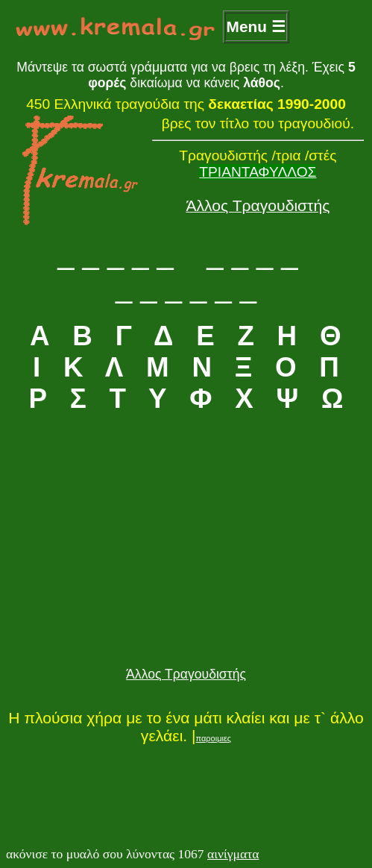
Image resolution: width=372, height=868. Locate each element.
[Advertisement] (186, 559)
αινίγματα (233, 854)
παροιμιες (214, 738)
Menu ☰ (256, 26)
